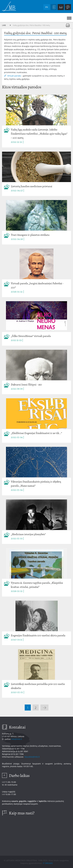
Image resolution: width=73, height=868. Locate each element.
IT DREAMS (48, 863)
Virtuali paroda (14, 76)
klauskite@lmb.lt (32, 757)
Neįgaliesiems (61, 7)
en (47, 7)
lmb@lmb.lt (17, 739)
